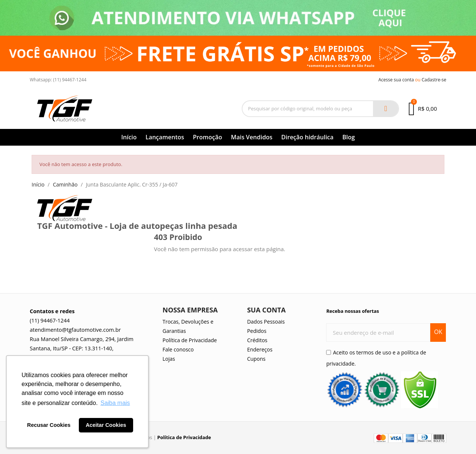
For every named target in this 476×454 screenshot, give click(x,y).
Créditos (257, 340)
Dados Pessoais (266, 322)
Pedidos (257, 331)
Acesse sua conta (396, 80)
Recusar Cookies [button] (49, 425)
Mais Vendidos (252, 137)
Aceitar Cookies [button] (106, 425)
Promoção (208, 137)
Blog (348, 137)
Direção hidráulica (307, 137)
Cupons (256, 359)
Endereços (260, 349)
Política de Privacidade (190, 340)
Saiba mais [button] (115, 403)
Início (129, 137)
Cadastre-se (434, 80)
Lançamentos (165, 137)
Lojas (169, 359)
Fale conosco (178, 349)
